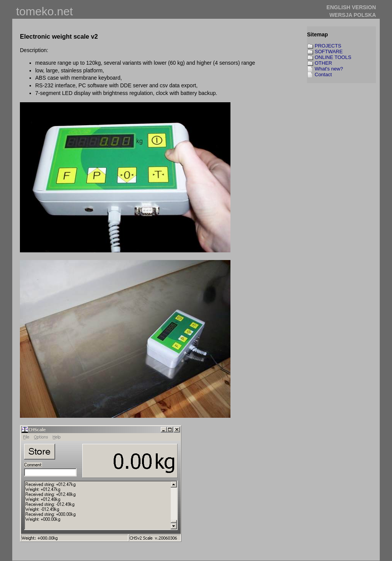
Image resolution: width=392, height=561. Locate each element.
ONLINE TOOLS (333, 57)
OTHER (323, 63)
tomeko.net (44, 11)
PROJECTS (328, 46)
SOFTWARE (329, 52)
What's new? (329, 69)
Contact (323, 74)
